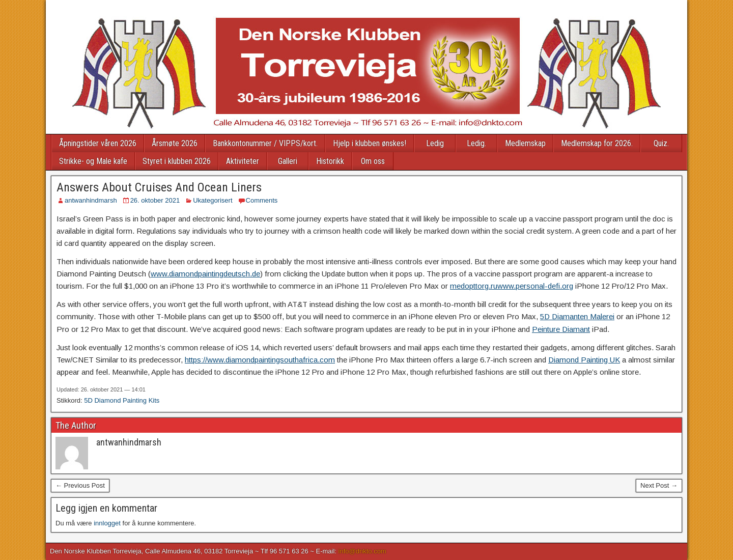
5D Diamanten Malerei (577, 316)
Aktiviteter (243, 161)
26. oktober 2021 (155, 200)
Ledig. (476, 143)
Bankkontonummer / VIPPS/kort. (265, 143)
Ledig (435, 143)
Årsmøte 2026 (175, 143)
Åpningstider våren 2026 (98, 143)
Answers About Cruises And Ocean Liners (159, 187)
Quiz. (661, 143)
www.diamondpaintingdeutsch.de (205, 274)
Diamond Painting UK (584, 360)
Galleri (288, 161)
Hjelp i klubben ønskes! (370, 143)
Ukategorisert (213, 200)
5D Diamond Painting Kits (122, 400)
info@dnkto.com (362, 551)
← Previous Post (80, 485)
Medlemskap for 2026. (597, 143)
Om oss (373, 161)
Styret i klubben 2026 (177, 161)
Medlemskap (525, 143)
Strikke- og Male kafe (93, 161)
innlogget (107, 523)
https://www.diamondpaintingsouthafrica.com (260, 360)
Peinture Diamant (561, 329)
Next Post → (659, 485)
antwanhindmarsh (91, 200)
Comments (262, 200)
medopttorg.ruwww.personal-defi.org (512, 286)
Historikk (330, 161)
